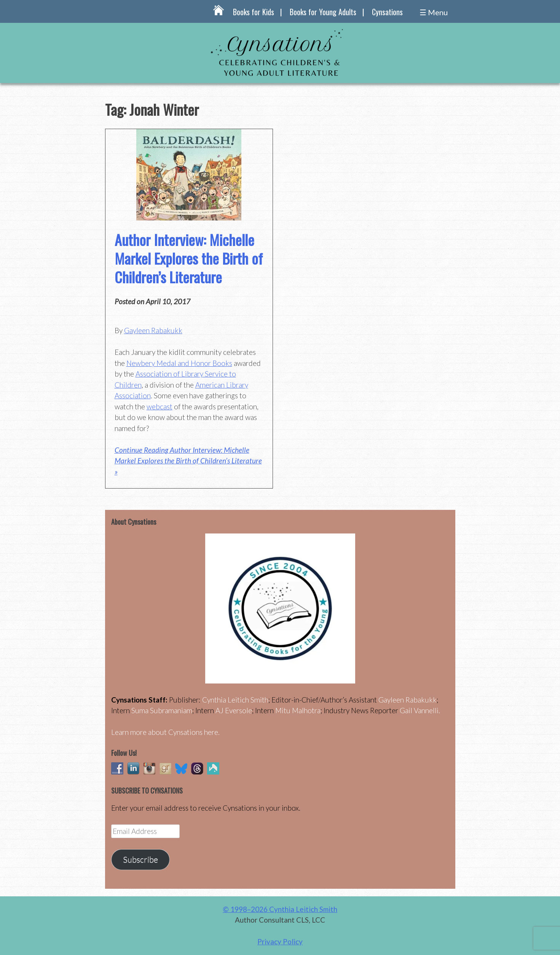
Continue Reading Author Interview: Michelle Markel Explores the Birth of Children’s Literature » (188, 461)
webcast (160, 406)
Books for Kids (254, 12)
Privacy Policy (280, 941)
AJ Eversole (234, 710)
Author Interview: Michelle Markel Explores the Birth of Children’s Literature (189, 258)
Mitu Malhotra (298, 710)
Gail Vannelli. (420, 710)
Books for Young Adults (323, 12)
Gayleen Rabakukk (153, 330)
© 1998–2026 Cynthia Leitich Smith (280, 909)
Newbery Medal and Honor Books (179, 363)
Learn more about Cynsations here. (165, 732)
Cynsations (387, 12)
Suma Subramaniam (162, 710)
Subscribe (140, 859)
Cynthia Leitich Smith (235, 700)
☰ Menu (434, 12)
